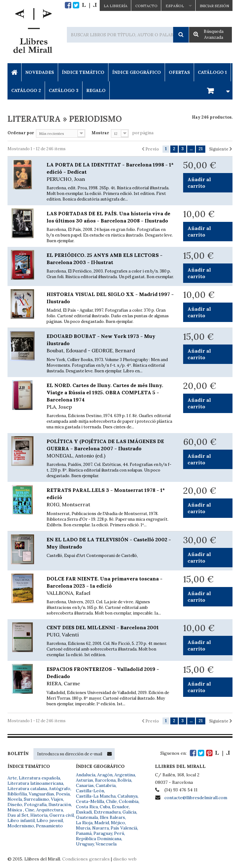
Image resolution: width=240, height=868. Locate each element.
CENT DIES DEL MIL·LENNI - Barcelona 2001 (110, 631)
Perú (119, 833)
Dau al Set (18, 815)
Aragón (105, 775)
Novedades (40, 72)
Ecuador (120, 807)
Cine (30, 810)
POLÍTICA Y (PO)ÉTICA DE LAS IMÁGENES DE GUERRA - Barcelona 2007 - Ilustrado (110, 449)
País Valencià (124, 828)
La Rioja (84, 823)
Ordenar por (21, 133)
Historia (39, 815)
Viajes (57, 799)
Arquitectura (50, 810)
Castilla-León (90, 791)
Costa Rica (87, 807)
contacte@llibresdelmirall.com (196, 798)
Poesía (63, 794)
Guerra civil (62, 815)
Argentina (125, 775)
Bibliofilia (17, 794)
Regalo (96, 90)
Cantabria (106, 785)
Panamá (84, 833)
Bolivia (124, 780)
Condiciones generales (86, 859)
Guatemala (87, 817)
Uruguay (85, 844)
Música (15, 810)
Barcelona (105, 780)
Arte (12, 778)
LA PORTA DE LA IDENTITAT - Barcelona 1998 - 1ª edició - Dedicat (110, 172)
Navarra (100, 828)
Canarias (85, 785)
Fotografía (35, 804)
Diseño (15, 804)
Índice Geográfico (137, 72)
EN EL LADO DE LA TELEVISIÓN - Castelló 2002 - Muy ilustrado (109, 543)
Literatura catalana (27, 789)
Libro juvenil (50, 820)
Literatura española (39, 778)
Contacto (146, 6)
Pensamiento (49, 826)
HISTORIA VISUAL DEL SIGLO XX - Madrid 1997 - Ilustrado (110, 298)
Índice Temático (83, 72)
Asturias (85, 780)
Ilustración (60, 804)
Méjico (118, 823)
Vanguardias (41, 794)
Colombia (129, 801)
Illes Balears (112, 817)
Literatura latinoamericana (35, 783)
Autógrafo (60, 789)
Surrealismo (36, 799)
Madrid (102, 823)
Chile (111, 801)
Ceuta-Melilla (90, 801)
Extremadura (107, 812)
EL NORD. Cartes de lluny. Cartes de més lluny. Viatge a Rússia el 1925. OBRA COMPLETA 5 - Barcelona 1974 (110, 396)
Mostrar (100, 133)
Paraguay (103, 833)
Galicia (129, 812)
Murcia (83, 828)
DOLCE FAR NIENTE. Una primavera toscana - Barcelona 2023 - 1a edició (110, 586)
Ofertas (179, 72)
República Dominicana (99, 839)
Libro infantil (21, 820)
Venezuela (106, 844)
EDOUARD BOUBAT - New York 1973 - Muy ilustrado (110, 344)
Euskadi (84, 812)
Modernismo (21, 826)
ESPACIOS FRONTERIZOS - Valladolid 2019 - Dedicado (110, 677)
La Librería (116, 6)
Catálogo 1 (212, 72)
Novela (15, 799)
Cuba (105, 807)
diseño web (125, 859)
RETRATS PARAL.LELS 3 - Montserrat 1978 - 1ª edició (110, 498)
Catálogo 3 (64, 90)
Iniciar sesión (214, 6)
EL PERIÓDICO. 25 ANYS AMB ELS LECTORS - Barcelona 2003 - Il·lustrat (105, 259)
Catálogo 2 (26, 90)
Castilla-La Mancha (96, 796)
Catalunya (127, 796)
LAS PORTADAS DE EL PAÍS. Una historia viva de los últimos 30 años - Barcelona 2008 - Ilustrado (108, 217)
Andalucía (86, 775)
